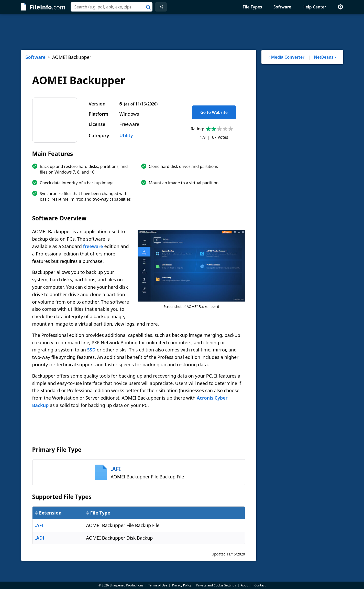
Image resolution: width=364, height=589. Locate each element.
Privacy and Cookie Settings (216, 585)
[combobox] (112, 7)
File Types (252, 7)
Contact (260, 585)
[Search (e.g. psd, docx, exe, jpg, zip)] (112, 7)
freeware (93, 246)
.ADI (40, 538)
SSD (91, 350)
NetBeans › (325, 57)
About (245, 585)
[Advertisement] (182, 32)
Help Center (315, 7)
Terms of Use (158, 585)
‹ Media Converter (286, 57)
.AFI (39, 525)
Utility (126, 135)
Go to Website (214, 112)
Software (282, 7)
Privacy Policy (182, 585)
